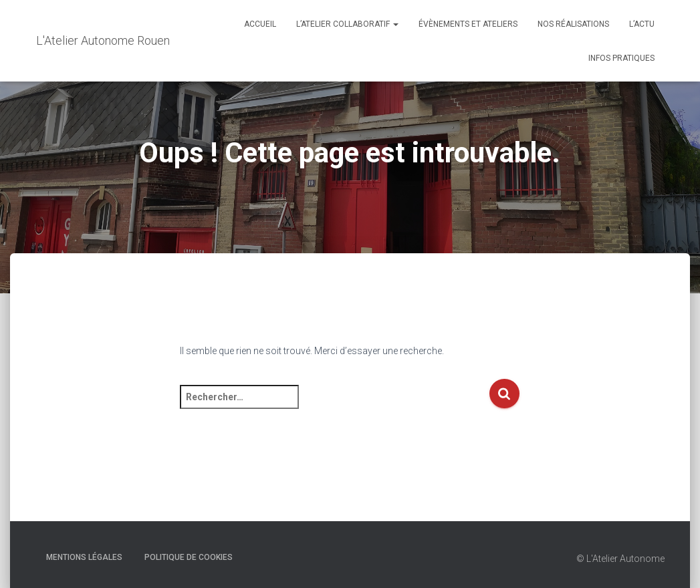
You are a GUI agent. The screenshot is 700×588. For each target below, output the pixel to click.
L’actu (642, 24)
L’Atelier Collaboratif (347, 24)
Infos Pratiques (621, 58)
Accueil (260, 24)
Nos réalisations (573, 24)
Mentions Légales (84, 557)
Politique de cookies (189, 557)
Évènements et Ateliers (468, 24)
